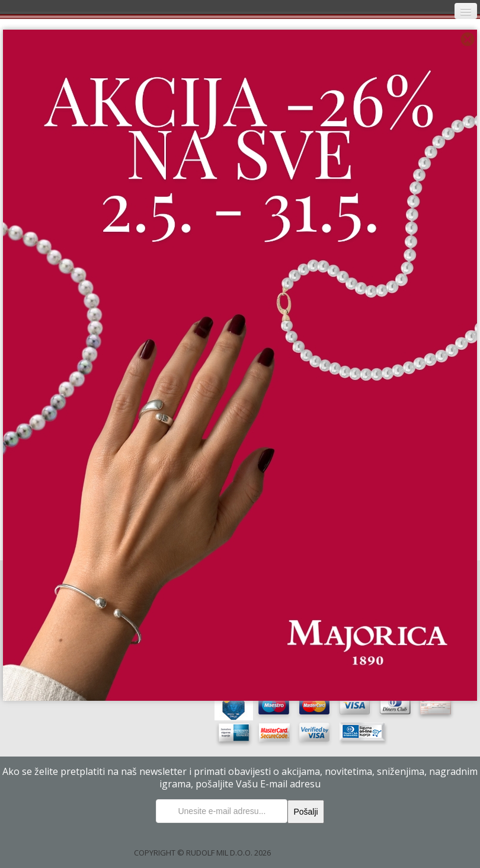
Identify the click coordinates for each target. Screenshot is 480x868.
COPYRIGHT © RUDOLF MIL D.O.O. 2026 (202, 853)
